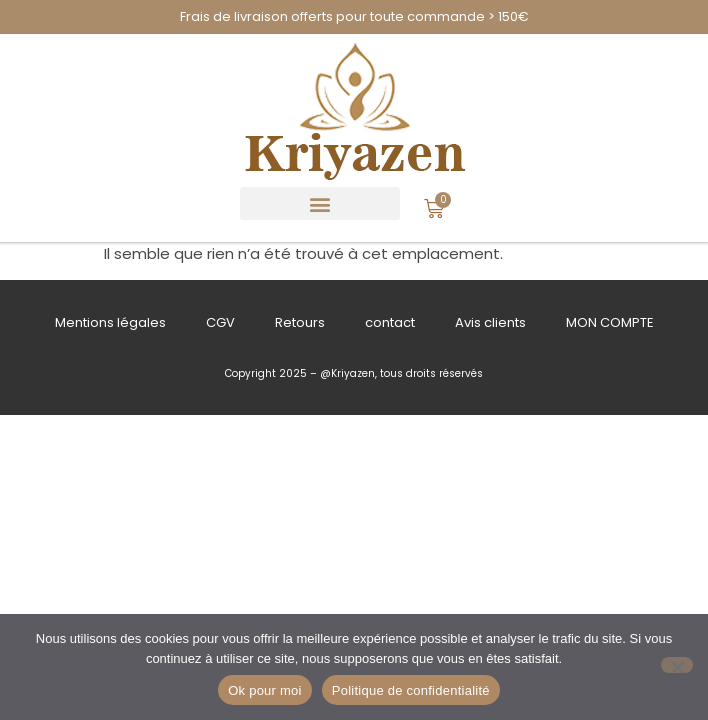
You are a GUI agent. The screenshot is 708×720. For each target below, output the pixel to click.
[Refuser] (677, 665)
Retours (300, 322)
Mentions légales (110, 322)
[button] (320, 203)
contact (390, 322)
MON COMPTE (610, 322)
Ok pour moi (265, 690)
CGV (220, 322)
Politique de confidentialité (411, 690)
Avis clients (490, 322)
